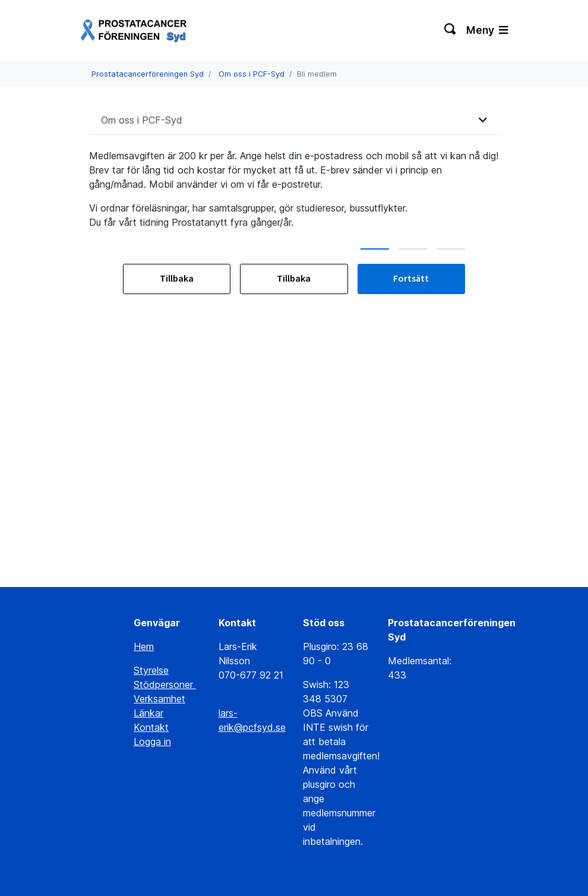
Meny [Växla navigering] (487, 30)
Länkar (148, 713)
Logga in (152, 742)
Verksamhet (159, 699)
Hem (144, 646)
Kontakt (151, 727)
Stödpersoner (165, 684)
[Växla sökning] (451, 30)
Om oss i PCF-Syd (252, 74)
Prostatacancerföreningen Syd (148, 74)
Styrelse (151, 670)
